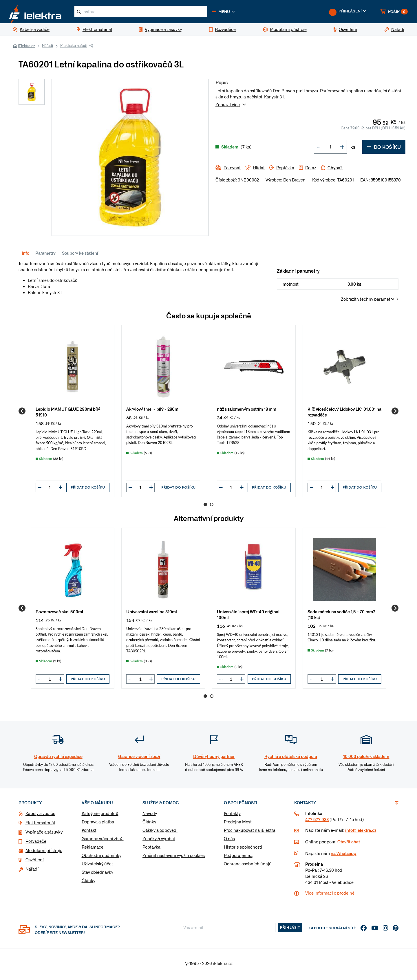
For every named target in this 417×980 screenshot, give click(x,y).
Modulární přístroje (44, 853)
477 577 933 (317, 822)
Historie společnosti (243, 849)
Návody (150, 816)
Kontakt (89, 832)
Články (88, 883)
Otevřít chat (349, 844)
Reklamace (93, 849)
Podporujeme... (238, 858)
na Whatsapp (343, 856)
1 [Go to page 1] (205, 507)
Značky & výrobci (159, 841)
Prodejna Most (238, 824)
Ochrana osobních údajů (248, 866)
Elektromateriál (40, 825)
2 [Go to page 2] (212, 507)
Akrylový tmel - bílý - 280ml (153, 411)
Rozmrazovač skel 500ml (59, 614)
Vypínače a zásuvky (44, 834)
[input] (50, 490)
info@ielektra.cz (361, 832)
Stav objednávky (97, 874)
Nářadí (47, 48)
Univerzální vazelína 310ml (152, 614)
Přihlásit (290, 930)
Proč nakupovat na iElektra (250, 832)
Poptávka (151, 849)
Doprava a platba (98, 824)
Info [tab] (25, 255)
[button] (234, 13)
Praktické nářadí (74, 48)
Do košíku (384, 149)
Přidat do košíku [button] (88, 490)
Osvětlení (35, 862)
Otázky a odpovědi (160, 832)
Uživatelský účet (97, 866)
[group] (73, 413)
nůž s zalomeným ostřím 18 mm (247, 411)
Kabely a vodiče (40, 816)
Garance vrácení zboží (103, 841)
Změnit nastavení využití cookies (174, 858)
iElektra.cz (26, 48)
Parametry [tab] (45, 255)
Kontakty (232, 816)
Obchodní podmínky (101, 858)
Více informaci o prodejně (330, 895)
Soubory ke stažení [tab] (80, 255)
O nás (229, 841)
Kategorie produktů (100, 816)
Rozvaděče (36, 843)
